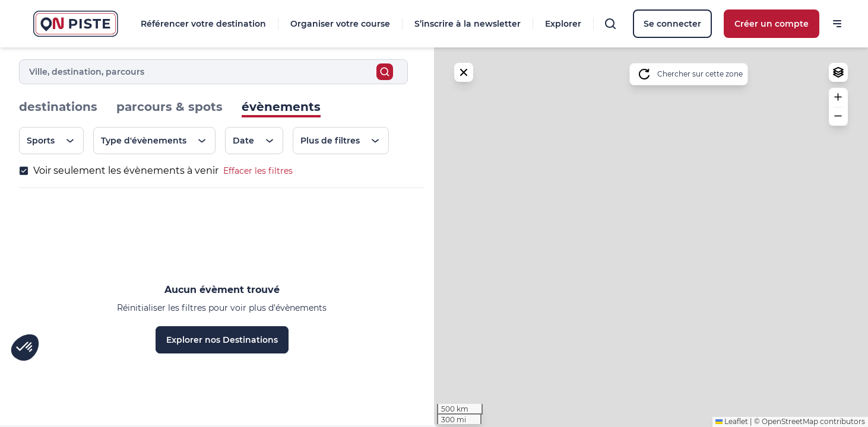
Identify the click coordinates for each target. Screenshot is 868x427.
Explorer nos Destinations (222, 340)
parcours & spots (170, 107)
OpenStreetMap (790, 421)
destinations (58, 107)
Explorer (563, 24)
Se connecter (672, 24)
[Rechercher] (610, 24)
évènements (281, 107)
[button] (838, 97)
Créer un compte (772, 24)
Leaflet (732, 421)
